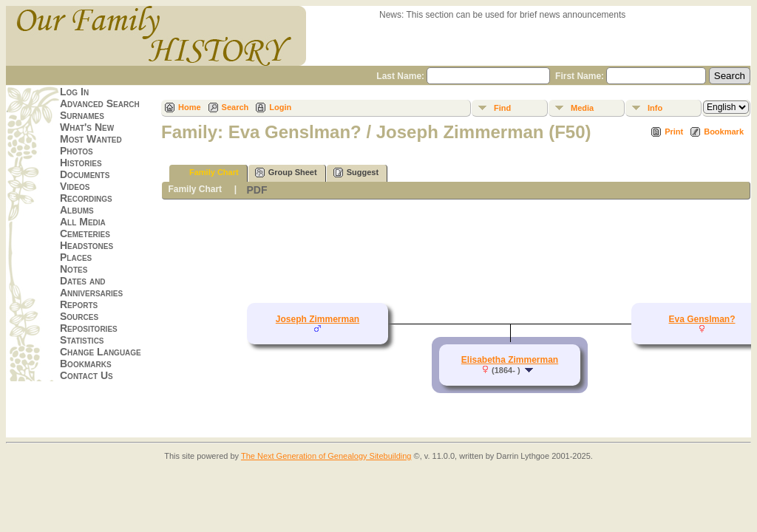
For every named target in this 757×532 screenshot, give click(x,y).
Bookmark (724, 132)
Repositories (89, 328)
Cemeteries (85, 233)
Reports (79, 304)
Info (655, 108)
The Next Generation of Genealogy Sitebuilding (326, 456)
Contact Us (86, 375)
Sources (79, 316)
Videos (75, 186)
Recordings (86, 198)
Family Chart (207, 173)
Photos (77, 151)
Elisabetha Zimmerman (510, 360)
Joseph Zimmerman (318, 319)
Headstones (86, 245)
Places (76, 257)
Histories (81, 163)
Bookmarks (86, 364)
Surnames (82, 115)
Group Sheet (286, 173)
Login (280, 107)
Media (582, 108)
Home (190, 107)
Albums (77, 210)
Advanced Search (100, 103)
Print (674, 132)
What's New (87, 127)
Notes (74, 269)
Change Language (101, 352)
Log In (74, 92)
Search (235, 107)
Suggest (356, 173)
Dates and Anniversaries (91, 287)
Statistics (82, 340)
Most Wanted (91, 139)
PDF (257, 190)
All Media (83, 222)
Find (502, 108)
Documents (85, 174)
